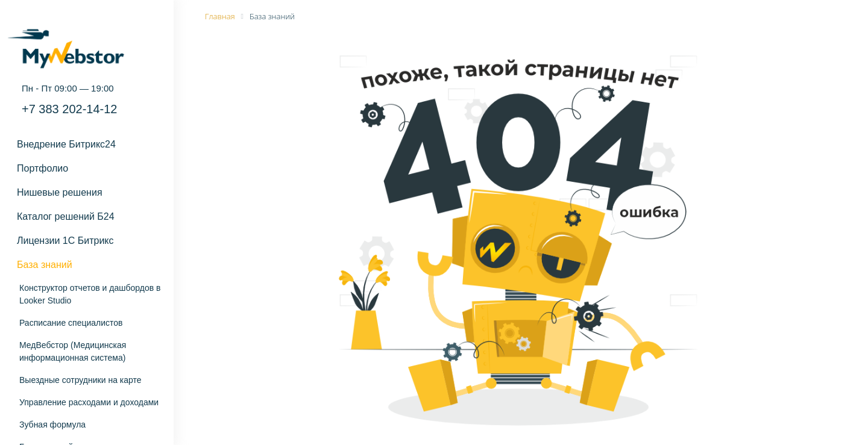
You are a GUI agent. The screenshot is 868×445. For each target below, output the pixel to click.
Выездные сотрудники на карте (80, 380)
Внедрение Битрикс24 (66, 144)
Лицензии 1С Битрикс (65, 241)
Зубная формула (52, 425)
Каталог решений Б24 (66, 216)
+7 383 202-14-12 (69, 109)
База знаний (45, 265)
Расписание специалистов (71, 323)
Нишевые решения (60, 192)
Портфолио (42, 168)
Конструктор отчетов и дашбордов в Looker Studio (90, 294)
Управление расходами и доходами (89, 402)
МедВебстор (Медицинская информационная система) (73, 351)
